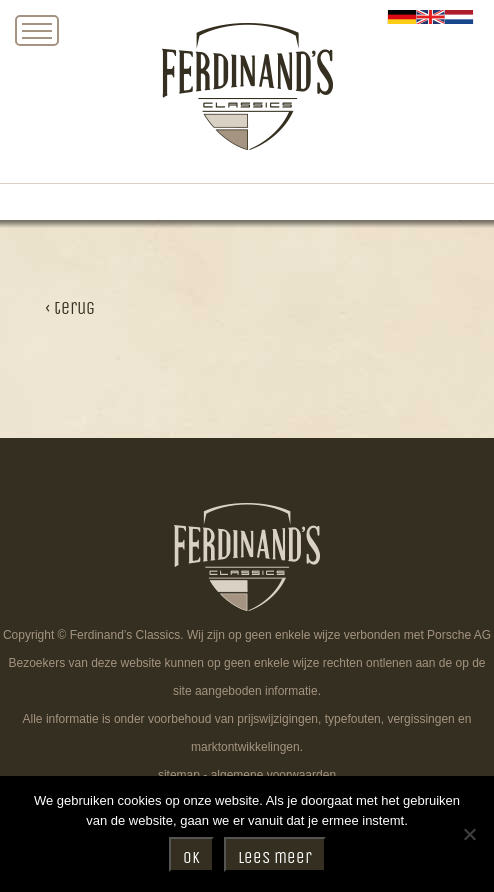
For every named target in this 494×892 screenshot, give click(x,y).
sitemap (179, 775)
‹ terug (70, 309)
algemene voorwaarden (273, 775)
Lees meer (275, 858)
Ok (191, 858)
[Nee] (469, 834)
